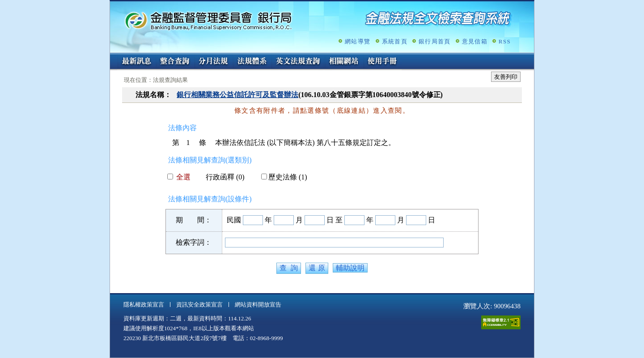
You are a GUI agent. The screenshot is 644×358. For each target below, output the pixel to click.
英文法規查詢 (298, 62)
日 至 (335, 220)
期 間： (194, 220)
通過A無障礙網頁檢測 (501, 322)
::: (113, 57)
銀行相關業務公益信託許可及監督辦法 (237, 95)
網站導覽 (358, 41)
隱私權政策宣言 (144, 305)
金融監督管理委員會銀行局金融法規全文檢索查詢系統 (208, 20)
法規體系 (252, 62)
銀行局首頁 (435, 41)
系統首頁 (395, 41)
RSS (505, 41)
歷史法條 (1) (284, 177)
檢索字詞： (194, 242)
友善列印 (506, 77)
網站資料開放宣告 (258, 305)
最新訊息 (136, 62)
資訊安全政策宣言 (199, 305)
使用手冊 (382, 62)
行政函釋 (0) (222, 177)
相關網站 (344, 62)
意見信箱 (475, 41)
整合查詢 (175, 62)
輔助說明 (350, 268)
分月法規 (213, 62)
